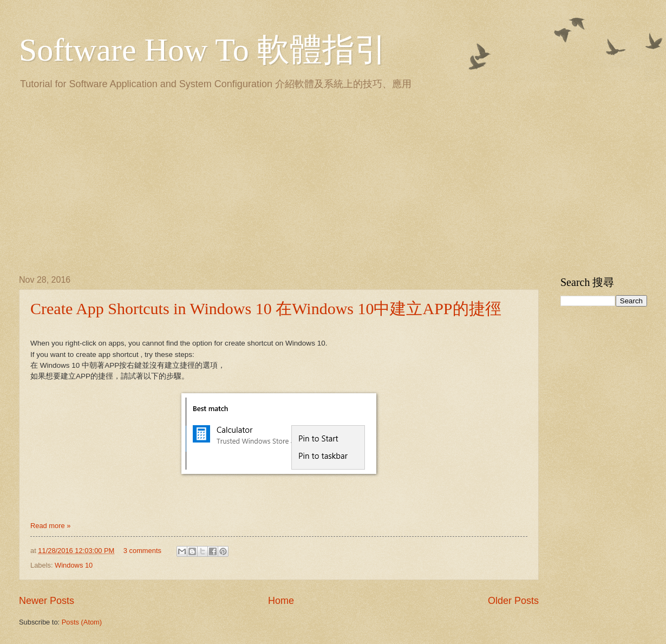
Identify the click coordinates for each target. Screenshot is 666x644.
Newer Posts (47, 601)
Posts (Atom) (82, 622)
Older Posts (513, 601)
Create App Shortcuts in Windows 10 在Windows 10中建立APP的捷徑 (266, 308)
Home (281, 601)
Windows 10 (74, 565)
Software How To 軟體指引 (203, 50)
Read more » (50, 526)
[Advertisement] (169, 180)
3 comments (142, 551)
